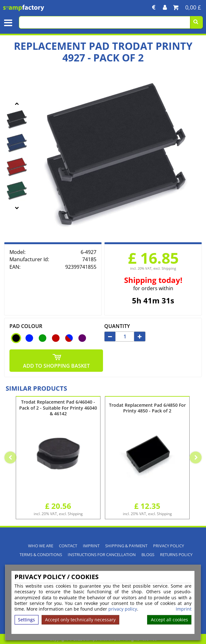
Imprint (184, 609)
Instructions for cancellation (102, 555)
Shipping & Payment (126, 546)
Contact (68, 546)
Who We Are (41, 546)
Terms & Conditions (41, 555)
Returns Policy (176, 555)
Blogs (148, 555)
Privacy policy (169, 546)
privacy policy (123, 609)
